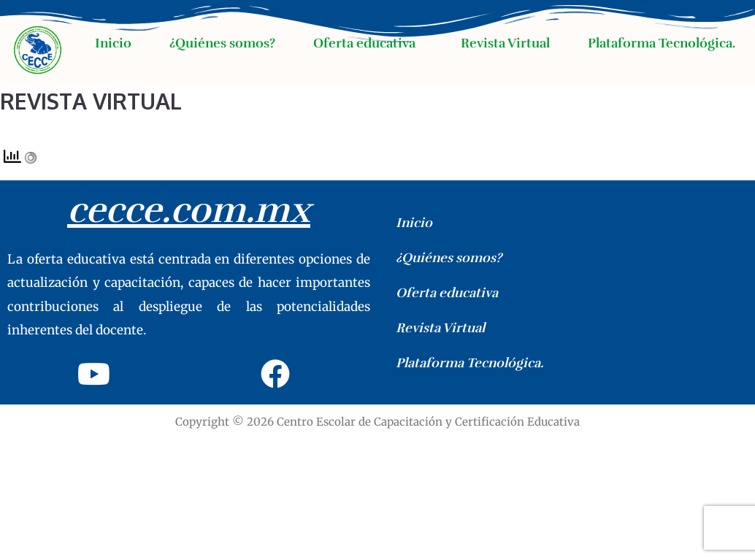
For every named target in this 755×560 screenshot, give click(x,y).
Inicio (113, 43)
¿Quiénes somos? (222, 43)
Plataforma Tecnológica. (662, 43)
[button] (368, 43)
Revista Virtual (505, 43)
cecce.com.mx (189, 210)
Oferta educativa (364, 43)
